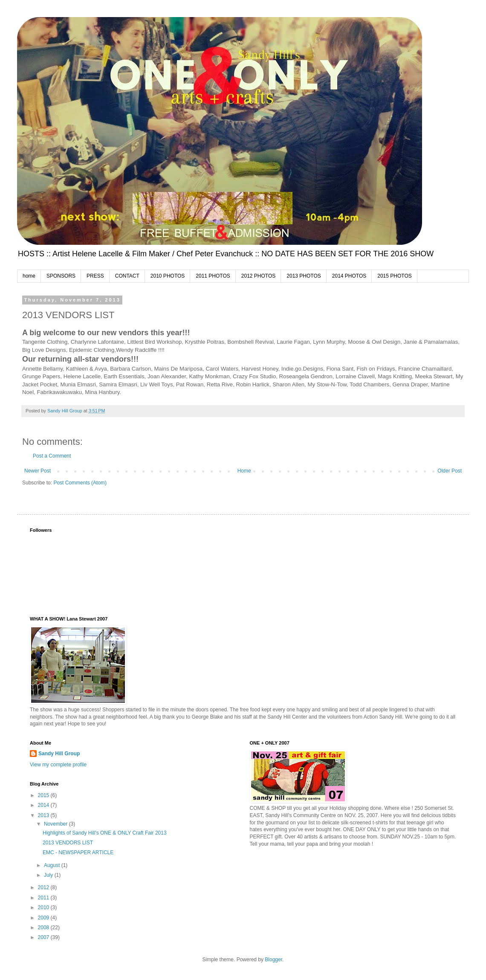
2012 (44, 887)
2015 (44, 795)
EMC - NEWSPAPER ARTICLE (78, 852)
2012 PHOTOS (258, 276)
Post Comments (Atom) (80, 483)
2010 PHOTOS (168, 276)
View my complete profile (58, 765)
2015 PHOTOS (394, 276)
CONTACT (127, 276)
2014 (44, 805)
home (29, 276)
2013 (44, 815)
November (56, 824)
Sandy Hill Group (59, 754)
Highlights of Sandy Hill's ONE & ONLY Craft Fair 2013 (105, 833)
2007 (44, 937)
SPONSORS (61, 276)
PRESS (95, 276)
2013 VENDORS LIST (68, 843)
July (49, 875)
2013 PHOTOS (304, 276)
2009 (44, 918)
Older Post (450, 471)
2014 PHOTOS (349, 276)
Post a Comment (52, 456)
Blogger (273, 960)
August (53, 865)
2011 (44, 898)
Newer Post (38, 471)
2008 (44, 928)
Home (244, 471)
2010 (44, 908)
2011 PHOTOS (213, 276)
